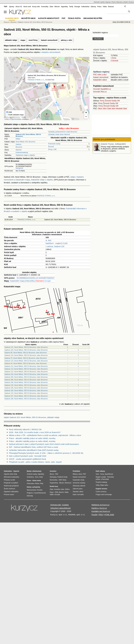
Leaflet (7, 119)
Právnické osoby (54, 144)
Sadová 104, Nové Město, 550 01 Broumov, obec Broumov (26, 374)
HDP (60, 480)
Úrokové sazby (32, 474)
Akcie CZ (19, 7)
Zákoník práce (78, 489)
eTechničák (105, 479)
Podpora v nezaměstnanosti (36, 493)
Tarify (71, 7)
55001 (18, 139)
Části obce (111, 109)
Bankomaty (37, 471)
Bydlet (126, 2)
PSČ (63, 18)
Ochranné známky (79, 483)
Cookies (65, 505)
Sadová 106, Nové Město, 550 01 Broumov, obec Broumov (26, 382)
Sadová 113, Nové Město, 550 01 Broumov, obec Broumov (26, 369)
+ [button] (86, 113)
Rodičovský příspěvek (11, 486)
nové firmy (33, 40)
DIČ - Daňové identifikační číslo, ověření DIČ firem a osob (33, 447)
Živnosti (51, 147)
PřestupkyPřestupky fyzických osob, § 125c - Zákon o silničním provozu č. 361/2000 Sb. (46, 453)
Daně (75, 495)
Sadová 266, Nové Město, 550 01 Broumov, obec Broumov (26, 380)
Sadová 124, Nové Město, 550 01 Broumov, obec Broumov (26, 355)
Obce (100, 109)
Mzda (37, 483)
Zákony (93, 7)
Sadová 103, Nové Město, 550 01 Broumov (38, 22)
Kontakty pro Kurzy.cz (101, 511)
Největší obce (28, 18)
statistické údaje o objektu (42, 180)
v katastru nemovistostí (50, 52)
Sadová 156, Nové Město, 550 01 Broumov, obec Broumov (26, 399)
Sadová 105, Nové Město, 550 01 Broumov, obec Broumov (26, 388)
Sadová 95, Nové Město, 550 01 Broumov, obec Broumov (26, 353)
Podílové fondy (62, 477)
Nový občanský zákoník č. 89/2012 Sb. (25, 429)
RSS (101, 515)
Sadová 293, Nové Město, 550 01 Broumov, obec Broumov (26, 377)
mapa (23, 40)
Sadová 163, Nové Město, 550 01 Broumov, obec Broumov (26, 391)
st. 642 (48, 240)
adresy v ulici (67, 40)
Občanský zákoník (79, 486)
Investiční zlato (59, 489)
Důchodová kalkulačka (11, 477)
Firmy (102, 101)
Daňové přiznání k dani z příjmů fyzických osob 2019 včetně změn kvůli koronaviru (44, 444)
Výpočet (16, 471)
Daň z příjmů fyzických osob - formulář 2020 (28, 456)
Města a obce (77, 474)
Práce (99, 7)
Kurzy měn (36, 7)
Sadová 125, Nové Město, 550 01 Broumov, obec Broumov (26, 385)
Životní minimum (9, 489)
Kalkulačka (85, 7)
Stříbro (67, 489)
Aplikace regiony (101, 72)
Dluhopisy (53, 477)
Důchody (30, 496)
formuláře (80, 495)
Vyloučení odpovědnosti (60, 508)
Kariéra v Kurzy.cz (99, 508)
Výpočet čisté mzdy (10, 474)
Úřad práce (31, 483)
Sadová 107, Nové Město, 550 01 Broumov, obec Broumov (26, 396)
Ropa (52, 492)
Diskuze (111, 7)
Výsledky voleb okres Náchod (59, 134)
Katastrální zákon (100, 80)
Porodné (39, 490)
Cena (102, 474)
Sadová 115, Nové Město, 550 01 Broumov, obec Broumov (26, 393)
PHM (56, 492)
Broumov (19, 147)
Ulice (105, 109)
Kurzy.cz (6, 22)
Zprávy (12, 7)
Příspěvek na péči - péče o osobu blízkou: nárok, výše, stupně (35, 462)
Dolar (41, 477)
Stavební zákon (78, 492)
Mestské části (121, 109)
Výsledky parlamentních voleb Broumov (63, 132)
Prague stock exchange (104, 495)
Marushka (30, 281)
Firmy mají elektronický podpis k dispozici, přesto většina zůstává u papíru (115, 149)
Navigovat (19, 168)
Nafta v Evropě (55, 495)
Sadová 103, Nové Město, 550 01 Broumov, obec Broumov (26, 350)
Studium (131, 2)
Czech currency (101, 492)
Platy (42, 483)
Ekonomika (54, 480)
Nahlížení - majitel (53, 243)
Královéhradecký (22, 152)
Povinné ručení (9, 495)
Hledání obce (12, 18)
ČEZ (57, 474)
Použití (94, 515)
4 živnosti (114, 61)
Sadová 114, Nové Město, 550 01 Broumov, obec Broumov (26, 361)
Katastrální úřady (79, 480)
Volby (98, 485)
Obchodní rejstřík (99, 2)
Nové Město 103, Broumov (26, 142)
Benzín (61, 492)
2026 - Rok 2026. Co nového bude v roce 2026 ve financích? (35, 432)
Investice (53, 471)
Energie (77, 7)
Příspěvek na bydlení (11, 483)
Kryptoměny (54, 483)
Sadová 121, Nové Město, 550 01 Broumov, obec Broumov (26, 347)
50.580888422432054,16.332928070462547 (36, 278)
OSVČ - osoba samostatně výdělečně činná (27, 459)
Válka (105, 7)
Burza (52, 474)
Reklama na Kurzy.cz (101, 505)
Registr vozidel (101, 477)
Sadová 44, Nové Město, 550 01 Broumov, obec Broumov (26, 363)
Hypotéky (64, 7)
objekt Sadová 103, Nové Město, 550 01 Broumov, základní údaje (32, 417)
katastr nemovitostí (49, 40)
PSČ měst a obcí (100, 75)
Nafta (67, 492)
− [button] (86, 117)
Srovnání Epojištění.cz (102, 89)
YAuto (114, 2)
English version (101, 489)
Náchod (19, 150)
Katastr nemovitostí (101, 77)
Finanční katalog (101, 482)
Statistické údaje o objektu (25, 155)
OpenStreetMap (16, 119)
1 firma (113, 58)
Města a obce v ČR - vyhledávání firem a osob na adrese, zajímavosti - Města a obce (45, 435)
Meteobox (120, 2)
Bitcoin (57, 7)
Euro (37, 477)
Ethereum (68, 483)
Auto (97, 474)
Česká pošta (74, 18)
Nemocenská (31, 490)
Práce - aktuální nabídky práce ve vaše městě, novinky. (32, 438)
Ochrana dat (56, 505)
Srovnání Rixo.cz (100, 92)
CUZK (65, 243)
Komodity (45, 7)
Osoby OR (116, 101)
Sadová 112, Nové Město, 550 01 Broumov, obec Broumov (26, 372)
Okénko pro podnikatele (104, 139)
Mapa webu (104, 485)
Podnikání (76, 471)
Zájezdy (108, 2)
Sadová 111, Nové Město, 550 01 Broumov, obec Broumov (26, 366)
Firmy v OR (52, 149)
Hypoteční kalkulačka (11, 492)
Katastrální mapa (17, 281)
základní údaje (11, 40)
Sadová (19, 144)
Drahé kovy (54, 486)
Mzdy (65, 480)
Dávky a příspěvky (33, 487)
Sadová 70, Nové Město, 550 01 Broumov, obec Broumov (26, 358)
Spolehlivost (109, 474)
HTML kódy (109, 515)
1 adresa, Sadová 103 (55, 246)
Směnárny (30, 477)
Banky (29, 471)
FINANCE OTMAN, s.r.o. (36, 80)
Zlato (51, 7)
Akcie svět (27, 7)
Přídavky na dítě (9, 480)
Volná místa (36, 481)
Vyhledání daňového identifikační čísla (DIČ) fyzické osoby (34, 450)
